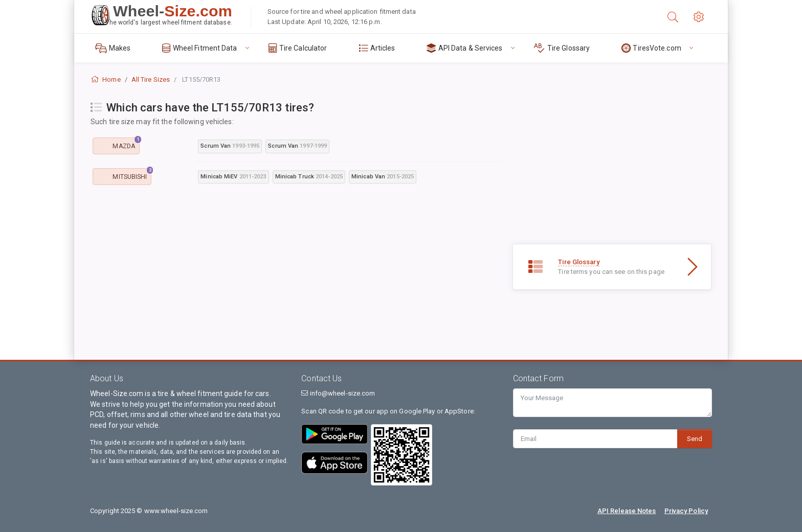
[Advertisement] (295, 271)
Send (695, 439)
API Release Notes (627, 511)
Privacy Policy (686, 511)
